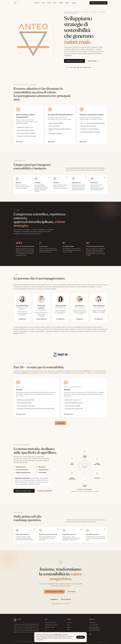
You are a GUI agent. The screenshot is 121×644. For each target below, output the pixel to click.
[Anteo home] (17, 3)
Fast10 (55, 3)
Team (43, 3)
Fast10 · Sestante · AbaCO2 (54, 632)
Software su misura (50, 627)
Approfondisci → (20, 142)
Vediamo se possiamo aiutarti (24, 491)
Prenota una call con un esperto (98, 3)
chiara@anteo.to (60, 319)
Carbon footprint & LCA (51, 622)
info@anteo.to (54, 599)
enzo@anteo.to (80, 319)
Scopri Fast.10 (60, 423)
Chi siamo (37, 3)
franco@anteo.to (99, 319)
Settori (67, 3)
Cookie (105, 641)
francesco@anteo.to (41, 319)
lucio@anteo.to (22, 319)
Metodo (61, 3)
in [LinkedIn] (90, 634)
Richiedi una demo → (21, 414)
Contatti (74, 3)
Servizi (49, 3)
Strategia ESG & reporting (51, 625)
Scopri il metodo (93, 61)
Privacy (101, 641)
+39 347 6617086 (66, 599)
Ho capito (81, 637)
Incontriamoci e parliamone (45, 491)
